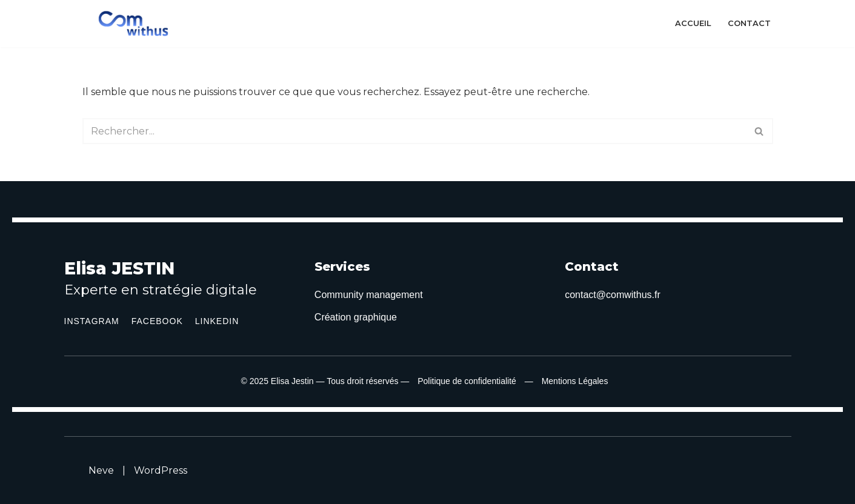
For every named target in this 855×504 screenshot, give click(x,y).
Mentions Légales (575, 381)
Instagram (92, 321)
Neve (101, 470)
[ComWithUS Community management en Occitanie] (136, 24)
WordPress (161, 470)
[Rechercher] (414, 131)
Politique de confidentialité (467, 381)
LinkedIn (217, 321)
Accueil (693, 23)
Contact (749, 23)
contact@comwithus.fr (613, 295)
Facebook (157, 321)
